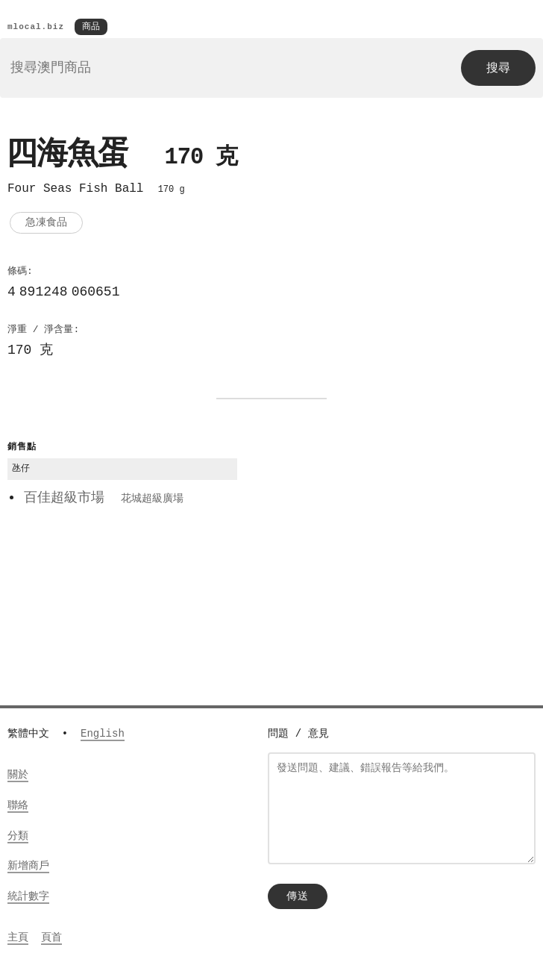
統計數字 (28, 898)
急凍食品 (46, 225)
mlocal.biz (36, 27)
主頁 (18, 939)
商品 (91, 27)
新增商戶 (28, 867)
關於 (18, 776)
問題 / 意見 (298, 735)
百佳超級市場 (104, 501)
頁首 (51, 939)
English (103, 735)
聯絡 (18, 806)
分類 (18, 837)
